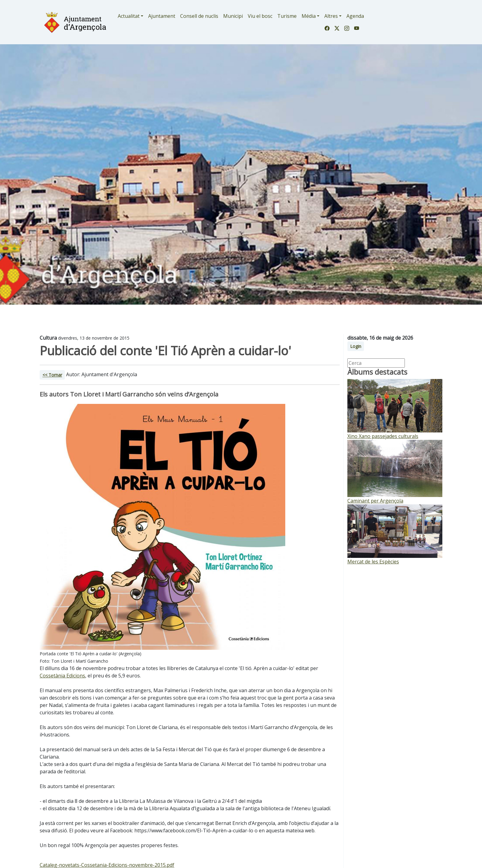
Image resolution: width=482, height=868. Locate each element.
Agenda (355, 16)
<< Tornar (52, 375)
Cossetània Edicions (62, 676)
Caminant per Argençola (375, 501)
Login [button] (356, 346)
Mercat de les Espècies (373, 562)
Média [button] (309, 16)
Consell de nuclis (199, 16)
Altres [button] (331, 16)
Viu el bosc (260, 16)
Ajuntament (162, 16)
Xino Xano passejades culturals (383, 436)
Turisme (287, 16)
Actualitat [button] (129, 16)
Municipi (233, 16)
